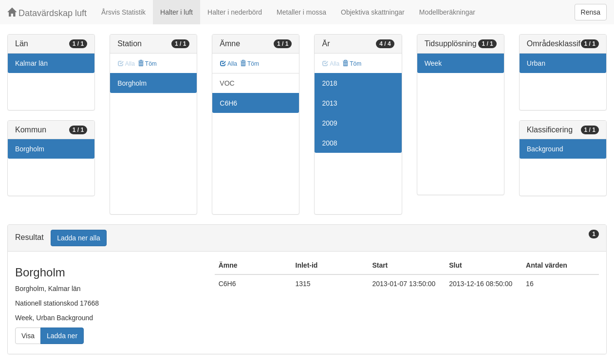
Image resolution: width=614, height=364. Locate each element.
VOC (227, 83)
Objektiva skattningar (373, 12)
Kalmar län (31, 63)
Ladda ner (62, 336)
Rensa (591, 12)
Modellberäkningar (447, 12)
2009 (329, 123)
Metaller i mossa (301, 12)
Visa (28, 336)
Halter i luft (177, 12)
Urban (536, 63)
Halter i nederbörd (235, 12)
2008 (329, 143)
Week (433, 63)
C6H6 (228, 103)
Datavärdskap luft (47, 13)
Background (545, 149)
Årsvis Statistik (123, 12)
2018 (329, 83)
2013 (329, 103)
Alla (229, 64)
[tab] (307, 238)
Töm (147, 64)
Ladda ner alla (79, 238)
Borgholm (30, 149)
